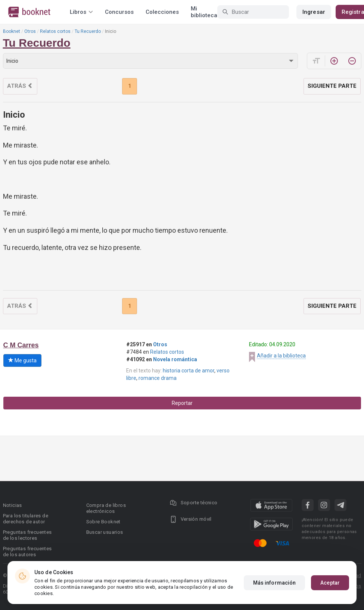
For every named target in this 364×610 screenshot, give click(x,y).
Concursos (119, 12)
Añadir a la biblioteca (281, 356)
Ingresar (314, 12)
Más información (275, 583)
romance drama (158, 378)
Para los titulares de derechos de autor (26, 519)
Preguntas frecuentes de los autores (27, 552)
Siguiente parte (332, 86)
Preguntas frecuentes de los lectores (27, 535)
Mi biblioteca (204, 12)
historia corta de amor (189, 371)
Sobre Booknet (103, 522)
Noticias (13, 505)
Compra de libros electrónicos (106, 508)
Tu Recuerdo (88, 31)
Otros (30, 31)
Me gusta (22, 360)
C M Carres (21, 345)
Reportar (182, 403)
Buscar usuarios (105, 532)
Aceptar (330, 583)
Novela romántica (175, 359)
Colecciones (162, 12)
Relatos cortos (55, 31)
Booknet (12, 31)
